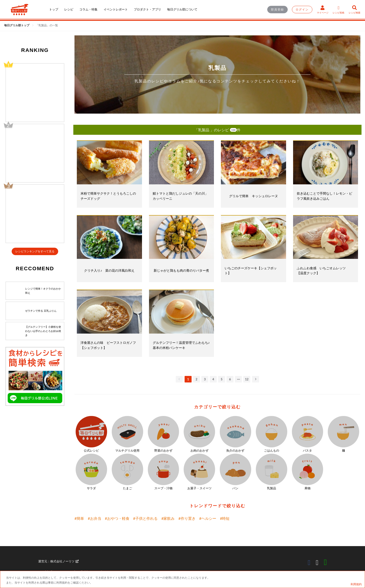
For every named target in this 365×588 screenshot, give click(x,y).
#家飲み (168, 518)
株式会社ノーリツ (64, 561)
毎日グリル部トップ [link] (17, 25)
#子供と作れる (145, 518)
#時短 (225, 518)
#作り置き (187, 518)
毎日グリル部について (182, 9)
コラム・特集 (88, 9)
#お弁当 (94, 518)
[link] (47, 25)
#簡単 (79, 518)
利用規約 (356, 584)
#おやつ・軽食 (117, 518)
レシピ (69, 9)
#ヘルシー (208, 518)
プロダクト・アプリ (147, 9)
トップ (54, 9)
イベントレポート (116, 9)
